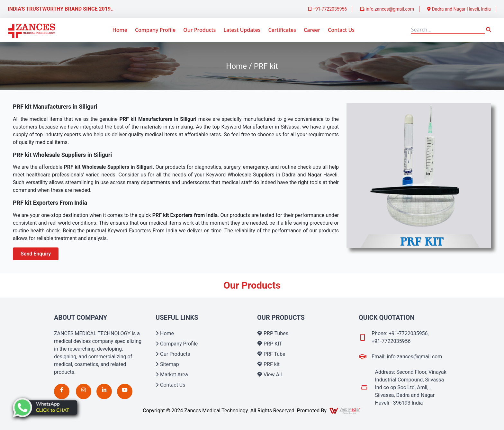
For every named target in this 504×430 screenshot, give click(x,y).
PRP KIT (270, 344)
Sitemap (167, 364)
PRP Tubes (273, 333)
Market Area (172, 375)
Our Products (199, 30)
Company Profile (155, 30)
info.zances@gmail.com (387, 9)
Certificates (282, 30)
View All (270, 375)
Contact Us (341, 30)
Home (120, 30)
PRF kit (268, 364)
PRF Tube (271, 354)
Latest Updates (242, 30)
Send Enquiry (36, 254)
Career (312, 30)
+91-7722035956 (328, 9)
